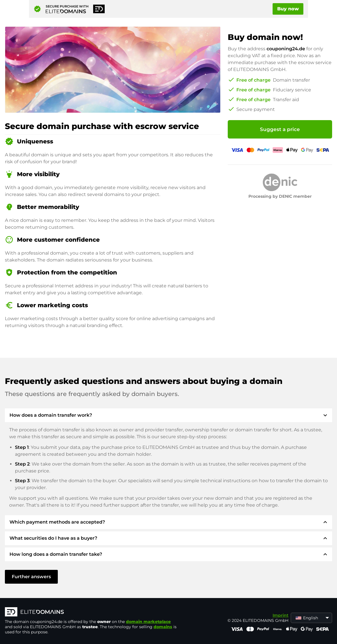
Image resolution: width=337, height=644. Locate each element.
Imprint (280, 615)
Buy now (288, 9)
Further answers (31, 577)
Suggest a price (280, 129)
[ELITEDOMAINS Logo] (91, 612)
